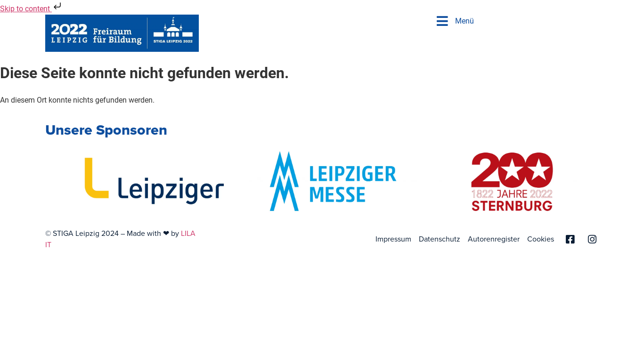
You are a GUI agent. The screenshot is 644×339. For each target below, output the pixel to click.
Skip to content (32, 9)
